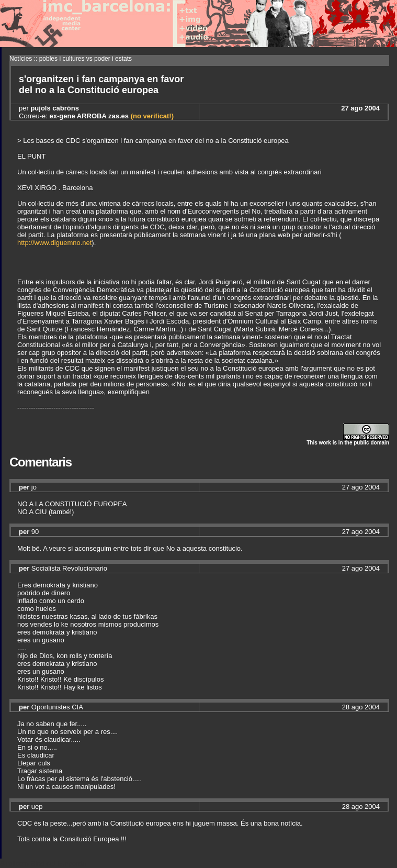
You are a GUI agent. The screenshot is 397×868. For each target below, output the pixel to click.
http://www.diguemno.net (54, 243)
